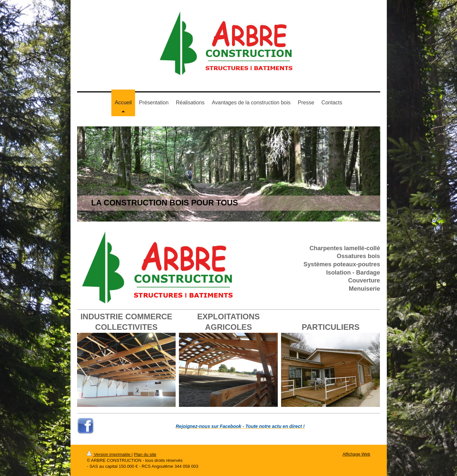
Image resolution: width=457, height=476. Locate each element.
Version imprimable (109, 454)
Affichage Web (356, 454)
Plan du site (145, 454)
